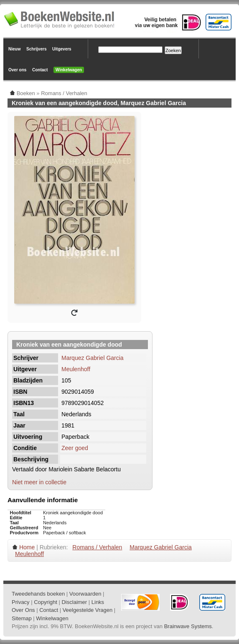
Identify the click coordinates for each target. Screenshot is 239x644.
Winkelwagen (69, 70)
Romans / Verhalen (97, 547)
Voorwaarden (85, 594)
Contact (40, 70)
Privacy (21, 602)
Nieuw (14, 49)
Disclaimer (74, 602)
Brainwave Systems (188, 626)
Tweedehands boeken (38, 594)
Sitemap (22, 618)
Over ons (17, 70)
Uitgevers (62, 49)
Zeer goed (75, 448)
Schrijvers (36, 49)
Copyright (46, 602)
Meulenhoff (76, 369)
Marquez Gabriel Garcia (93, 358)
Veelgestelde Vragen (88, 610)
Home (27, 547)
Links (98, 602)
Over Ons (23, 610)
